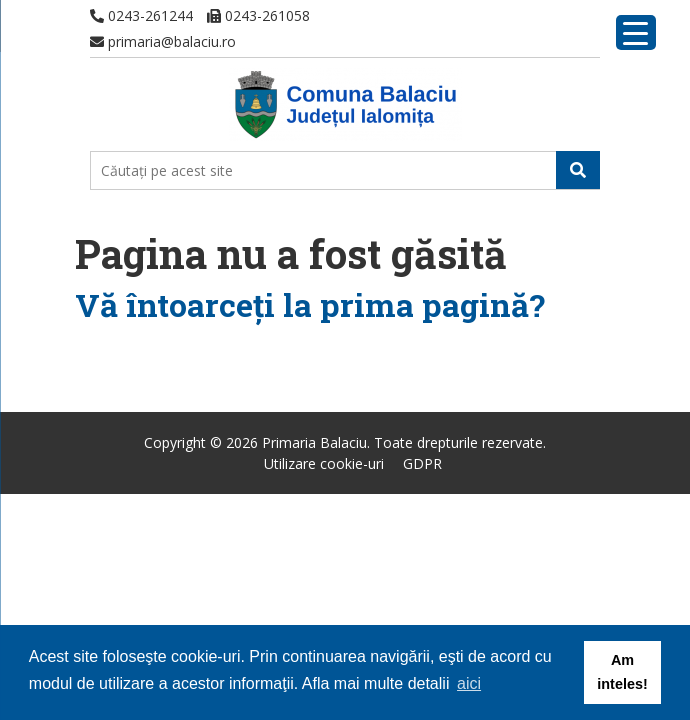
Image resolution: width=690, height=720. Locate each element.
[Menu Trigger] (636, 32)
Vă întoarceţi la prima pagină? (310, 304)
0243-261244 (141, 15)
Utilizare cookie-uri (324, 463)
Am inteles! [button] (622, 672)
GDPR (422, 463)
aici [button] (469, 683)
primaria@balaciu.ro (163, 41)
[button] (578, 170)
